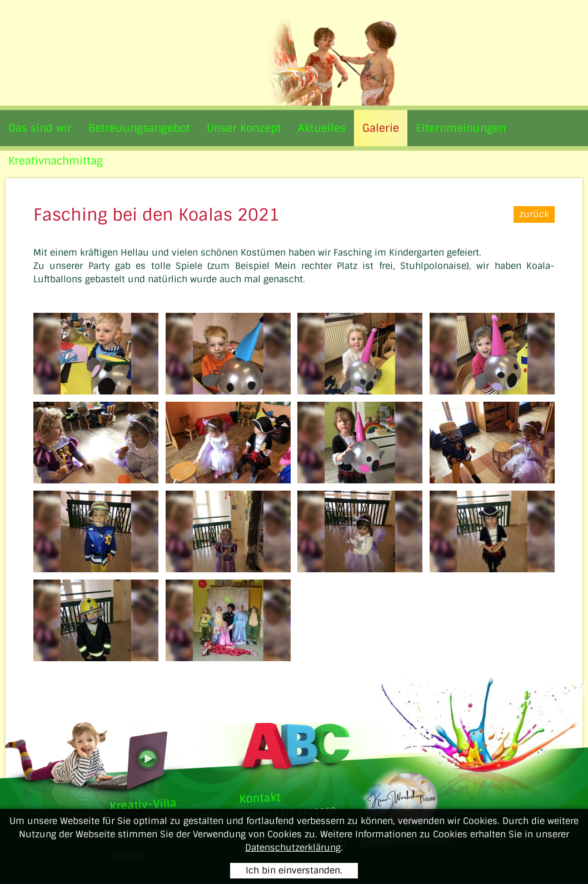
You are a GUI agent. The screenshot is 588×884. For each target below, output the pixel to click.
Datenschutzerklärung (293, 848)
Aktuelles (322, 128)
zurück (534, 214)
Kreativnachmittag (56, 161)
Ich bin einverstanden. (294, 870)
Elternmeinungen (461, 128)
